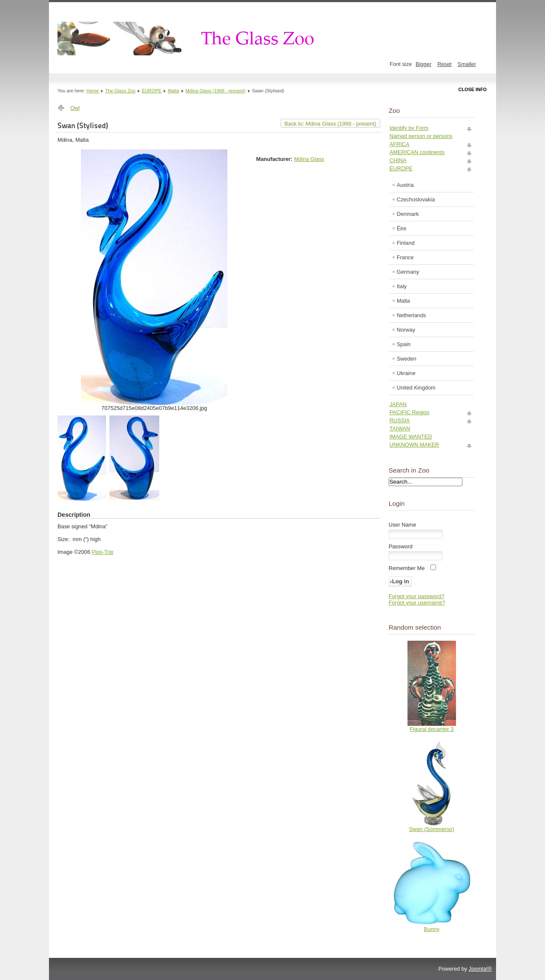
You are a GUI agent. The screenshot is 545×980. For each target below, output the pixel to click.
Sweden (407, 359)
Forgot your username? (417, 603)
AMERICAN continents (417, 152)
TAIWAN (400, 428)
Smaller (467, 64)
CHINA (398, 160)
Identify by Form (409, 128)
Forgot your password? (417, 596)
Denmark (408, 214)
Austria (405, 185)
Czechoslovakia (416, 199)
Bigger (423, 64)
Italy (402, 286)
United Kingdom (416, 388)
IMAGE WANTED (411, 437)
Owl (75, 108)
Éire (402, 228)
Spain (404, 344)
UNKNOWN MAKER (414, 445)
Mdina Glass (309, 159)
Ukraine (406, 373)
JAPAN (398, 404)
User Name (403, 525)
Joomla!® (480, 969)
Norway (406, 330)
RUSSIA (400, 420)
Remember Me (407, 568)
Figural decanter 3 (432, 729)
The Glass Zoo (120, 91)
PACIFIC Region (410, 412)
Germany (408, 272)
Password (401, 546)
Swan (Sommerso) (432, 829)
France (405, 257)
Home (93, 91)
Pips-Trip (103, 552)
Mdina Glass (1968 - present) (216, 91)
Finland (406, 243)
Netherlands (412, 315)
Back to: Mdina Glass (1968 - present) (330, 124)
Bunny (432, 929)
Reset (444, 64)
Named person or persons (421, 136)
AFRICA (400, 144)
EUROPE (152, 91)
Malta (174, 91)
